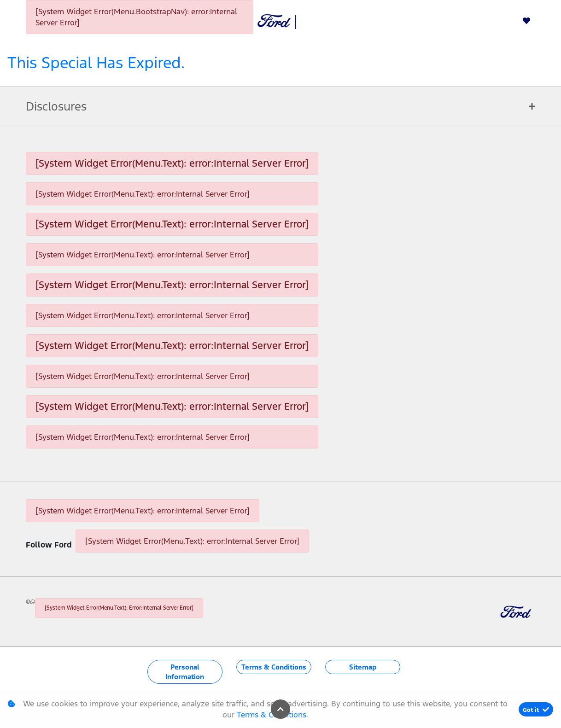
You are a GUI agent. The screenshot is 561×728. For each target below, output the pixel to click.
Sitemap (363, 667)
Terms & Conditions (274, 667)
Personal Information (185, 672)
